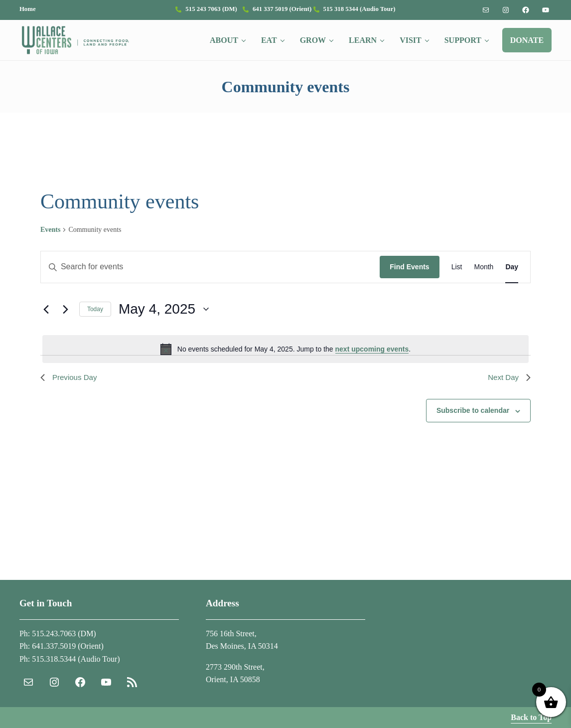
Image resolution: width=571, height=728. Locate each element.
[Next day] (66, 320)
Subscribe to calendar (473, 423)
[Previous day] (46, 320)
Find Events (409, 278)
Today (95, 320)
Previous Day (70, 389)
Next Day (508, 389)
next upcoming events (372, 360)
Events (50, 241)
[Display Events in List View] (457, 278)
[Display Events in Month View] (484, 278)
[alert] (285, 360)
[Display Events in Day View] (512, 278)
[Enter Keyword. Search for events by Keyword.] (210, 278)
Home (28, 9)
